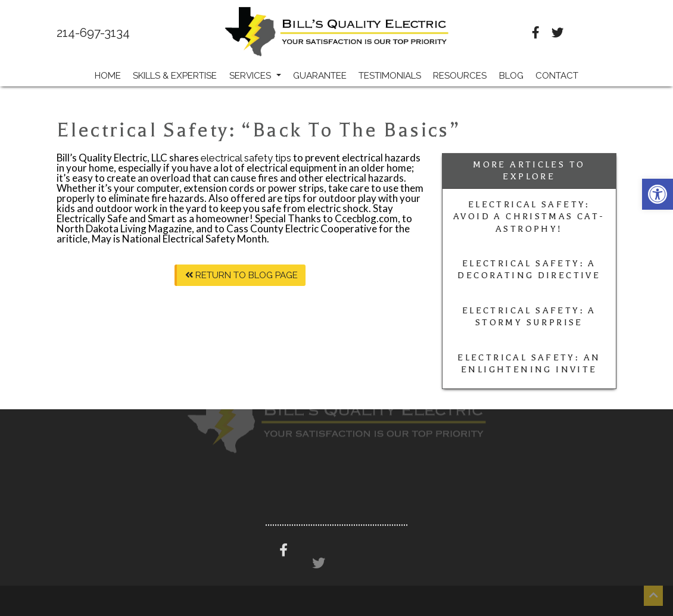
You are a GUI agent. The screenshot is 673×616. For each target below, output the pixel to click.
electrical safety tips (246, 158)
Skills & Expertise (175, 76)
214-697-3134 (93, 33)
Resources (460, 76)
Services (255, 76)
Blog (511, 76)
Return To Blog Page (242, 275)
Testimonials (390, 76)
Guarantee (320, 76)
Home (108, 76)
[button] (658, 194)
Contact (557, 76)
